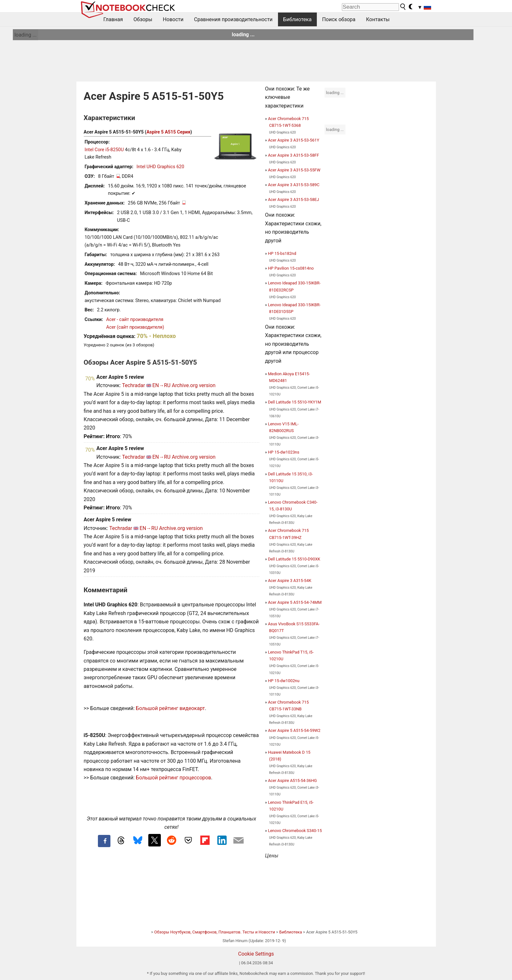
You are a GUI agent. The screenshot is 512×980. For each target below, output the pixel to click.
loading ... (26, 35)
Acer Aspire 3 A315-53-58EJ (294, 199)
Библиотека (297, 19)
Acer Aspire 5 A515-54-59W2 (294, 730)
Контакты (378, 19)
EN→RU (161, 385)
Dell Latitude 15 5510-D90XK (294, 559)
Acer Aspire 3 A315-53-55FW (294, 170)
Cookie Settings (256, 954)
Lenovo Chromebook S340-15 (295, 831)
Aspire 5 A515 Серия (168, 132)
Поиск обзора (339, 19)
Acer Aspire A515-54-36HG (292, 781)
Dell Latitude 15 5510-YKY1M (295, 402)
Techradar (133, 385)
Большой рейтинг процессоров (173, 778)
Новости (173, 19)
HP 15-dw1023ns (284, 452)
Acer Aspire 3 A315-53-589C (294, 185)
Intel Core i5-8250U (104, 150)
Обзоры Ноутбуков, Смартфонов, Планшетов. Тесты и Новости (215, 932)
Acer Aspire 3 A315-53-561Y (294, 140)
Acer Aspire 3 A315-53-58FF (294, 155)
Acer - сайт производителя (135, 320)
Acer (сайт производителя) (135, 327)
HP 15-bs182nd (282, 253)
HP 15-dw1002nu (284, 681)
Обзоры (143, 19)
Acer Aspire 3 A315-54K (290, 581)
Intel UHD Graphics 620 (160, 167)
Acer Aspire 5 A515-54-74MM (295, 602)
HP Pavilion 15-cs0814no (291, 268)
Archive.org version (194, 385)
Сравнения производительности (233, 19)
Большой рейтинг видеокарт (170, 708)
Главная (113, 19)
